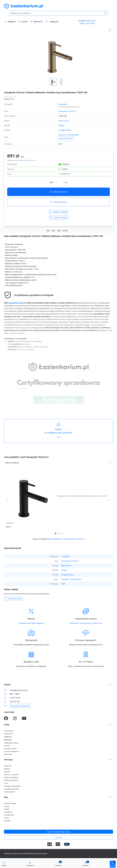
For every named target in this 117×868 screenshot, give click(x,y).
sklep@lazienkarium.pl (87, 21)
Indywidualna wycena (11, 743)
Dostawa (7, 772)
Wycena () (36, 22)
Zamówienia (8, 734)
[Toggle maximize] (110, 30)
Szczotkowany (73, 135)
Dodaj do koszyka (59, 192)
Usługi (7, 725)
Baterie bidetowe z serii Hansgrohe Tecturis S (66, 539)
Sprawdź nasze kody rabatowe (31, 623)
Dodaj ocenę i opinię (13, 599)
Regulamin (8, 766)
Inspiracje (7, 821)
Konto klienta (9, 731)
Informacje (8, 760)
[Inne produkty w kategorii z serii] (58, 463)
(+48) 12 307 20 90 (87, 23)
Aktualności (8, 812)
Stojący (61, 125)
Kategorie (10, 22)
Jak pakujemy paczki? (11, 789)
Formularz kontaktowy (20, 706)
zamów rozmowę (58, 218)
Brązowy (62, 135)
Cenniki (7, 809)
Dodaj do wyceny (58, 202)
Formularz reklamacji (11, 751)
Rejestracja (8, 740)
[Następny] (110, 500)
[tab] (56, 533)
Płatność (7, 769)
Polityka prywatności (11, 780)
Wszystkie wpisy (10, 803)
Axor (21, 303)
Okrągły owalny (65, 130)
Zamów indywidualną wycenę (59, 832)
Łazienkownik (9, 815)
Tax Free (58, 838)
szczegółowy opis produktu (58, 431)
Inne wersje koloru (66, 138)
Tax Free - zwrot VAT (11, 775)
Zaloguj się (52, 22)
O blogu (7, 806)
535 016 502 (15, 702)
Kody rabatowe (9, 792)
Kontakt (23, 22)
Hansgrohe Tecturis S (67, 111)
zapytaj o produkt (58, 212)
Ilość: (52, 182)
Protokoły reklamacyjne (12, 786)
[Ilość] (59, 182)
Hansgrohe (63, 104)
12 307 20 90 (15, 698)
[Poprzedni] (7, 500)
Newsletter (8, 754)
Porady (6, 818)
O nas (6, 783)
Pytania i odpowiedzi (11, 777)
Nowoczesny (64, 121)
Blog (6, 797)
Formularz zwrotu (10, 749)
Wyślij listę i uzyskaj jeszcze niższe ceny (86, 623)
